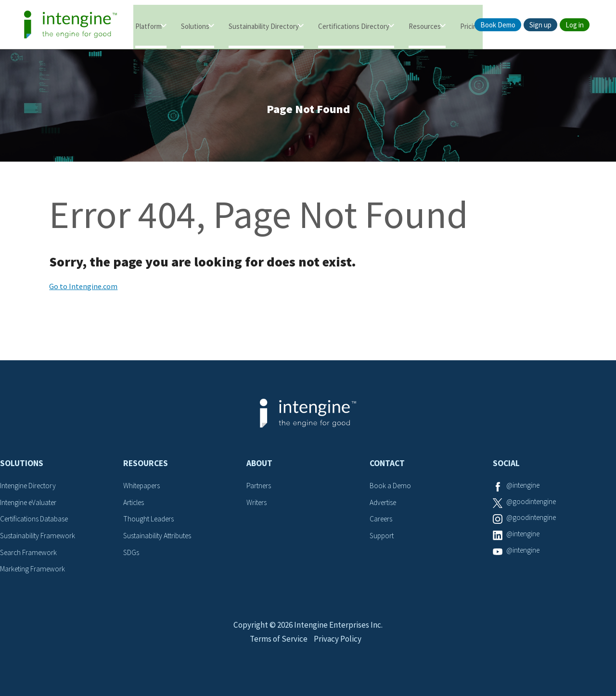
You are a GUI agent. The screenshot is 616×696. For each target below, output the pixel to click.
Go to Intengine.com (83, 290)
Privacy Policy (339, 651)
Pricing (470, 25)
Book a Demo (391, 489)
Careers (382, 522)
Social (506, 467)
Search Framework (30, 555)
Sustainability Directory (264, 25)
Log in (575, 25)
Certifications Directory (354, 25)
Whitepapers (143, 489)
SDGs (131, 555)
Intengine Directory (30, 489)
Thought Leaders (150, 522)
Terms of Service (278, 651)
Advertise (384, 505)
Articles (135, 505)
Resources (425, 25)
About (259, 467)
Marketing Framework (34, 571)
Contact (387, 467)
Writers (257, 505)
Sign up (540, 25)
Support (383, 538)
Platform (148, 25)
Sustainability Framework (39, 538)
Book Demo (498, 25)
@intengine (524, 489)
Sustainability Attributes (160, 538)
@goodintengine (533, 505)
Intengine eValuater (31, 505)
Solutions (195, 25)
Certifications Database (36, 522)
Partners (259, 489)
